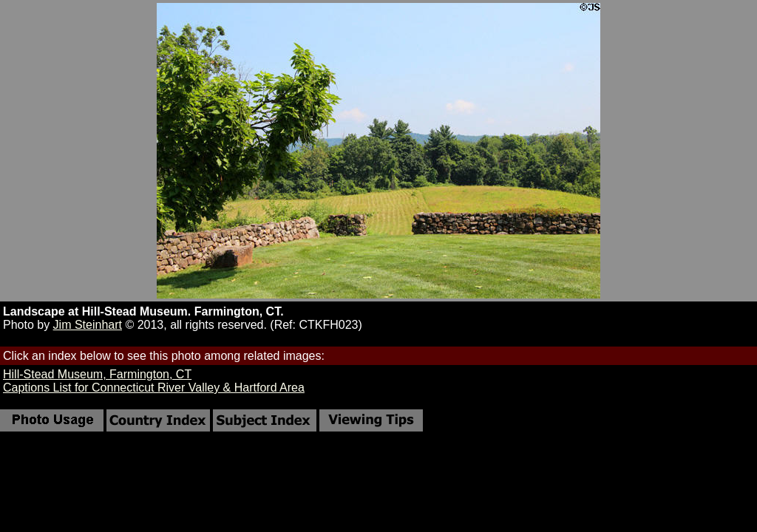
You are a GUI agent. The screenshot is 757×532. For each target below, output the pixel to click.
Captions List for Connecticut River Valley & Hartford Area (154, 388)
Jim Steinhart (88, 325)
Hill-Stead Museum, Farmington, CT (97, 374)
